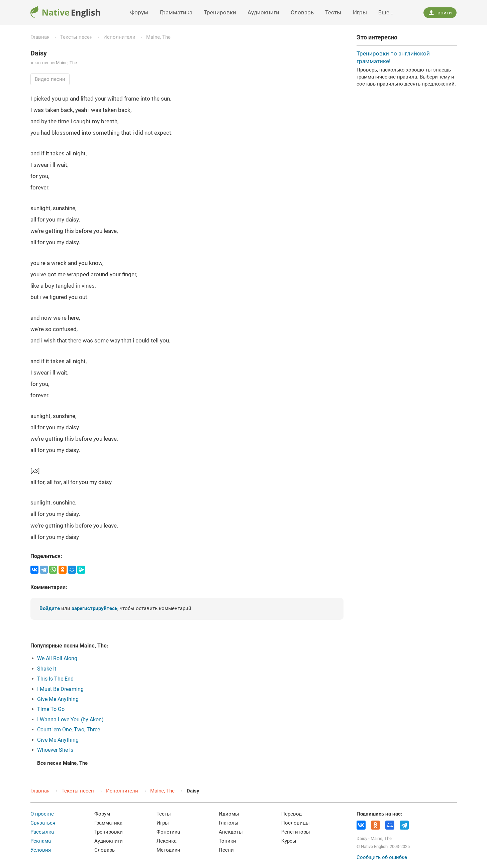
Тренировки (220, 12)
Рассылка (42, 832)
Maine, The (158, 37)
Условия (41, 850)
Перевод (291, 814)
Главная (40, 37)
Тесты (333, 12)
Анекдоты (231, 832)
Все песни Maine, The (62, 763)
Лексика (167, 841)
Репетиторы (296, 832)
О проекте (42, 814)
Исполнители (119, 37)
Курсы (289, 841)
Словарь (302, 12)
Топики (227, 841)
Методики (168, 850)
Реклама (41, 841)
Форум (139, 12)
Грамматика (176, 12)
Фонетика (168, 832)
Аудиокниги (263, 12)
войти (440, 13)
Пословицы (296, 823)
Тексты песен (76, 37)
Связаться (43, 823)
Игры (360, 12)
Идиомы (229, 814)
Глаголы (229, 823)
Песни (226, 850)
